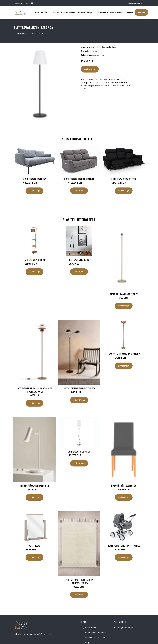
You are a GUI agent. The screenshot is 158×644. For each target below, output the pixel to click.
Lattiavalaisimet (36, 34)
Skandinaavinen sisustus (110, 12)
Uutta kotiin (42, 12)
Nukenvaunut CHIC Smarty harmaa (124, 546)
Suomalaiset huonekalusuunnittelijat (73, 12)
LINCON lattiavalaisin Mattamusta (79, 388)
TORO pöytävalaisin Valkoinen (34, 486)
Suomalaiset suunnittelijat (97, 633)
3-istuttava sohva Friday (34, 179)
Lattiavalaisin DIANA (79, 260)
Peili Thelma (34, 546)
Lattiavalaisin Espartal (79, 452)
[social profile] (32, 3)
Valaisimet (21, 34)
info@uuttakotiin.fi (135, 3)
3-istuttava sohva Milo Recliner (79, 179)
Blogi (130, 12)
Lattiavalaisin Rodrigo (34, 260)
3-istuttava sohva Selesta (124, 179)
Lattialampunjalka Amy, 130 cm (124, 294)
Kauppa (141, 12)
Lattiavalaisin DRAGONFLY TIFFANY (124, 354)
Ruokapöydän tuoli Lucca (124, 486)
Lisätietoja (90, 69)
